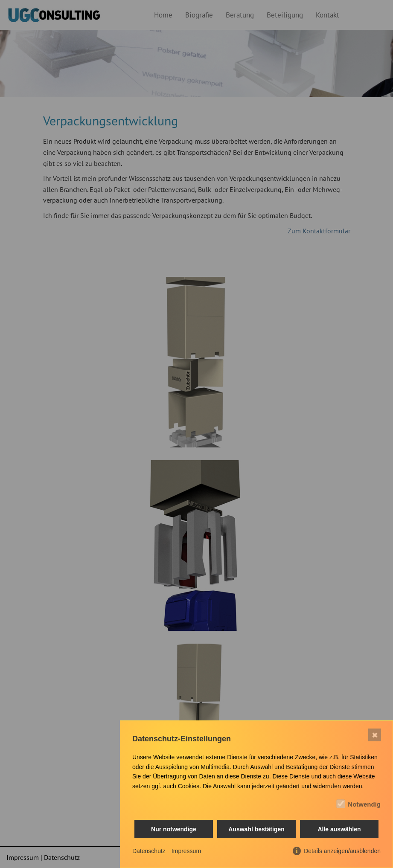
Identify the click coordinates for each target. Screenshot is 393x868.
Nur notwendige (174, 829)
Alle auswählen (339, 829)
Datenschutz (149, 851)
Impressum (186, 851)
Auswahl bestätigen (256, 829)
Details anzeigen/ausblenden (342, 851)
